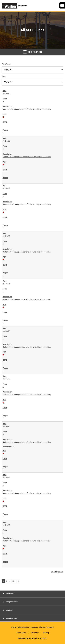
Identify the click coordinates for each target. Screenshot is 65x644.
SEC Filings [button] (32, 52)
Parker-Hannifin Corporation (27, 627)
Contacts (9, 610)
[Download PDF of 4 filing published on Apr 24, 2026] (4, 117)
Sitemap (46, 633)
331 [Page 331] (14, 582)
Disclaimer (35, 633)
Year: (4, 76)
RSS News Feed (11, 619)
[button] (62, 5)
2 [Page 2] (7, 582)
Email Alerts (10, 593)
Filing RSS (57, 572)
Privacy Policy (21, 633)
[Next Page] (18, 581)
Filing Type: (6, 64)
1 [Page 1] (4, 582)
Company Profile (12, 602)
